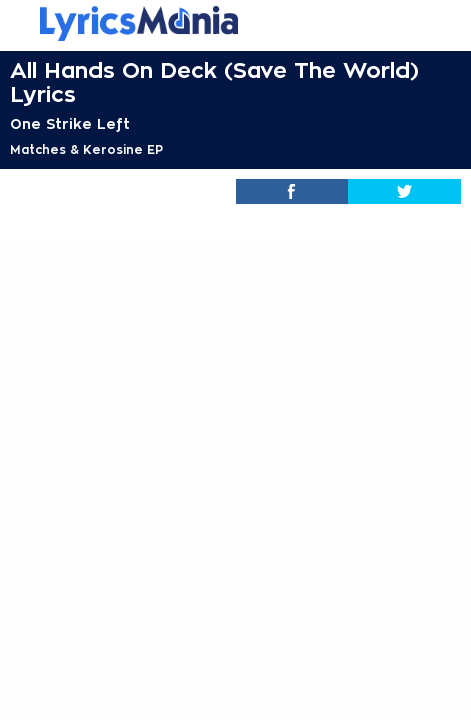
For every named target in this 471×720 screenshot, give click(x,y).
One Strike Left (70, 124)
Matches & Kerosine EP (86, 150)
